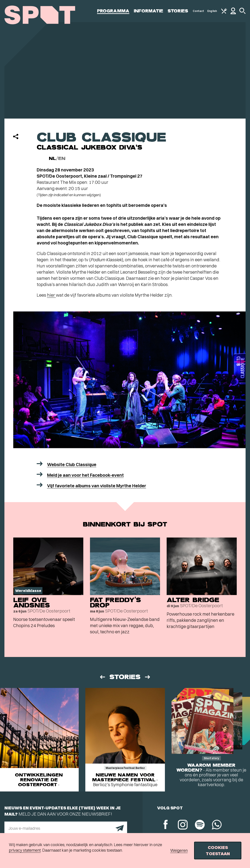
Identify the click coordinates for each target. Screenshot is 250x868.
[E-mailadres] (66, 828)
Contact (198, 11)
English (212, 11)
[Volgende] (148, 677)
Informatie (148, 11)
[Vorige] (102, 677)
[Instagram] (183, 825)
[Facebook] (166, 825)
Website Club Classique (72, 464)
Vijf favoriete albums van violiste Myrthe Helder (97, 486)
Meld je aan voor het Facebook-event (85, 475)
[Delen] (16, 136)
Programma (113, 11)
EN (62, 158)
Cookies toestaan (218, 850)
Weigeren (179, 850)
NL (52, 158)
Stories (178, 11)
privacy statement (25, 850)
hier (52, 295)
